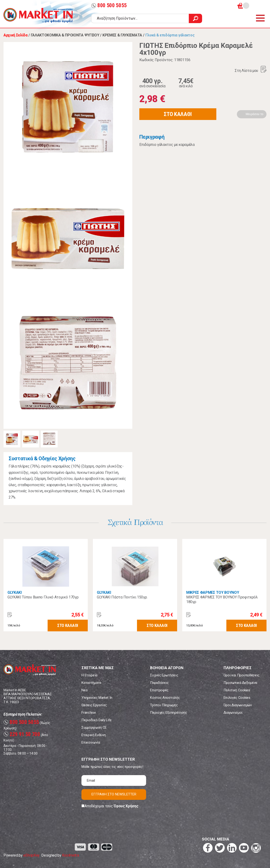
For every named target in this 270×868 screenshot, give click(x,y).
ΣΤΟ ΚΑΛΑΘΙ (178, 114)
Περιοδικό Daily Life (96, 720)
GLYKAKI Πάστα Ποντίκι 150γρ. (122, 597)
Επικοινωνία (91, 742)
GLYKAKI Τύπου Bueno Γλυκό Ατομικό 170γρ (43, 597)
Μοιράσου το (255, 114)
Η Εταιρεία (89, 675)
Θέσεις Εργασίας (94, 705)
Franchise (89, 713)
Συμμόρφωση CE (94, 727)
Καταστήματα (91, 683)
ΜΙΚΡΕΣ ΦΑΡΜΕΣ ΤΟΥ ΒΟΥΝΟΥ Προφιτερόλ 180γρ (222, 599)
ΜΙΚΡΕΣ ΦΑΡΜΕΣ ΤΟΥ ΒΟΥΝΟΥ (213, 592)
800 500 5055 (109, 5)
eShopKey (31, 855)
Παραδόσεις (159, 683)
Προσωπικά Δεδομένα (240, 683)
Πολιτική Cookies (237, 690)
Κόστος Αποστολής (165, 698)
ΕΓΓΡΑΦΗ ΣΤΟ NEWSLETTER (114, 794)
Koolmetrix (71, 855)
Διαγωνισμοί (233, 713)
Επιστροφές (159, 690)
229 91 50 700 (22, 734)
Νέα (84, 690)
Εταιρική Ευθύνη (93, 735)
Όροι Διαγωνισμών (238, 705)
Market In (38, 15)
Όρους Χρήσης (126, 806)
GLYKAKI (15, 592)
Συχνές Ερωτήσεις (164, 675)
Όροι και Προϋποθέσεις (242, 675)
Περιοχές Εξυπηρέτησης (168, 713)
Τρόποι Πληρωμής (164, 705)
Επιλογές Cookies (237, 698)
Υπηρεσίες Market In (97, 698)
